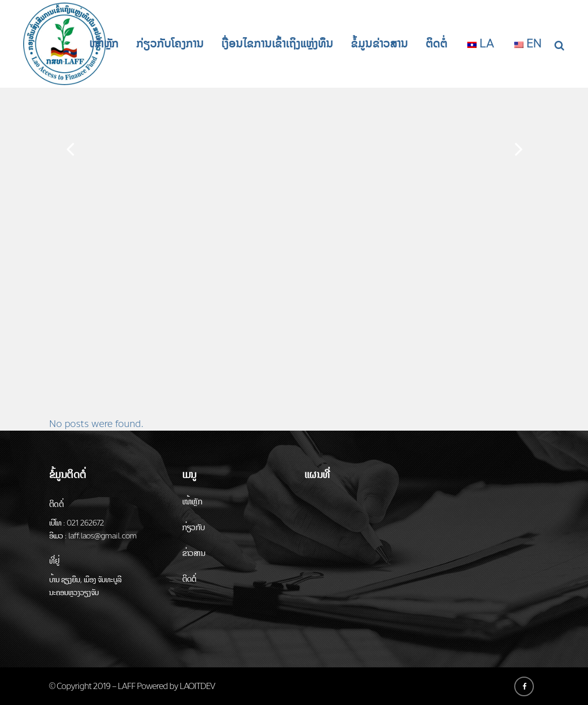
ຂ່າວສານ (194, 553)
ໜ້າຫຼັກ (192, 502)
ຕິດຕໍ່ (189, 579)
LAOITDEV (197, 686)
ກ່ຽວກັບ (194, 527)
